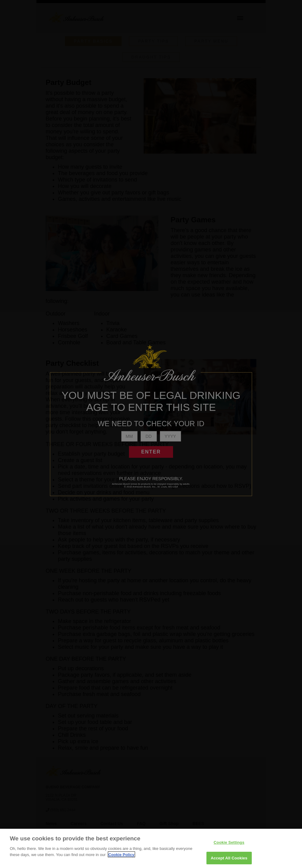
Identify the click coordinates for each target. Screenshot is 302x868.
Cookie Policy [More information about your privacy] (121, 860)
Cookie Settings (229, 847)
